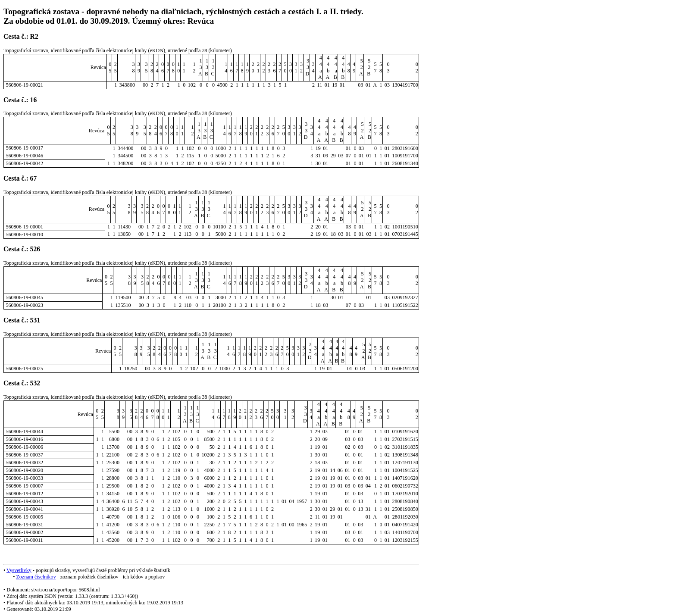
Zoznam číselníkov (36, 577)
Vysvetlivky (19, 570)
